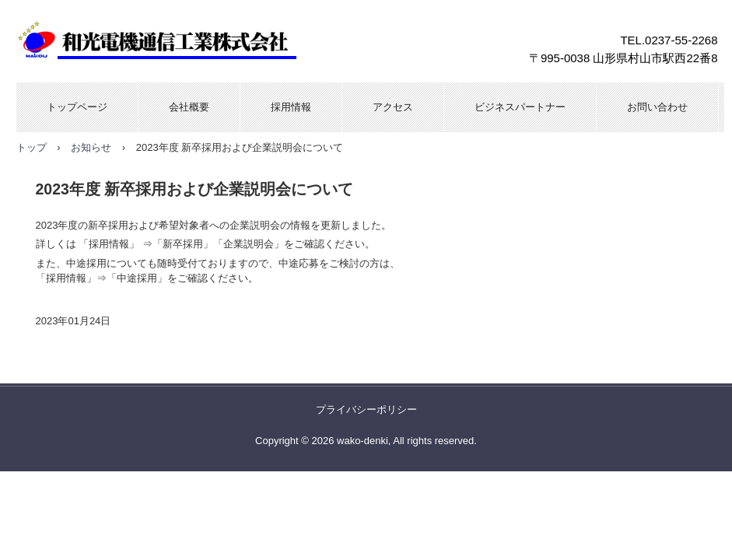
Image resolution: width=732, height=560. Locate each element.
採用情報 (291, 107)
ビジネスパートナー (520, 107)
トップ (32, 147)
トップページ (77, 107)
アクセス (393, 107)
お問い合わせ (657, 107)
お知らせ (91, 147)
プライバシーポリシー (366, 409)
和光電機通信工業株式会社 (184, 41)
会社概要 (189, 107)
